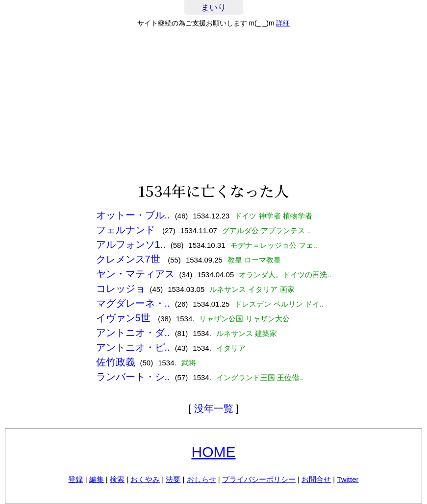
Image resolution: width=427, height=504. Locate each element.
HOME (214, 452)
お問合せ (316, 479)
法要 (173, 479)
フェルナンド (127, 230)
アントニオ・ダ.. (133, 333)
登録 (75, 479)
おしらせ (201, 479)
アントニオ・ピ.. (133, 347)
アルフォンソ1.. (131, 244)
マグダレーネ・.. (133, 303)
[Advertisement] (213, 105)
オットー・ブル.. (133, 215)
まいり (213, 8)
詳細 (283, 23)
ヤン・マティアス (135, 274)
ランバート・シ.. (133, 377)
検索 (117, 479)
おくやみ (145, 479)
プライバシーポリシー (259, 479)
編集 (97, 479)
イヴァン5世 (125, 318)
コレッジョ (121, 288)
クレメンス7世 (130, 259)
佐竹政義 (116, 362)
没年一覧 (214, 408)
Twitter (348, 479)
